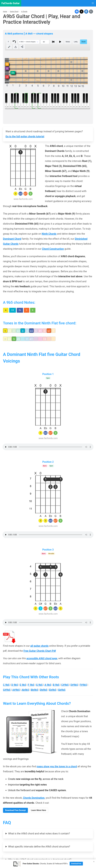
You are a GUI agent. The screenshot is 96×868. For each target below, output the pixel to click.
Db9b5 (44, 690)
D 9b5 (15, 685)
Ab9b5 (25, 690)
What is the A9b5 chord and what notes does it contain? (39, 834)
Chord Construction (53, 249)
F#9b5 (83, 685)
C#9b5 (65, 685)
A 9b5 (48, 685)
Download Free (76, 864)
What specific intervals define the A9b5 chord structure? (39, 847)
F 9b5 (31, 685)
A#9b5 (16, 690)
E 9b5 (23, 685)
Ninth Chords (49, 234)
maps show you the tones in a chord (57, 766)
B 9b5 (56, 685)
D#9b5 (74, 685)
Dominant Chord (12, 239)
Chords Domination (34, 798)
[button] (93, 3)
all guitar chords (39, 646)
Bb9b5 (34, 690)
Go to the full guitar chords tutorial (25, 136)
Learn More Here (38, 810)
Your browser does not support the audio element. (48, 447)
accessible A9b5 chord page (42, 658)
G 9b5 (39, 685)
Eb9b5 (53, 690)
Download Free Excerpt (15, 810)
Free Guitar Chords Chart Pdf (40, 651)
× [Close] (94, 862)
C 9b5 (6, 685)
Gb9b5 (62, 690)
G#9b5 (7, 690)
